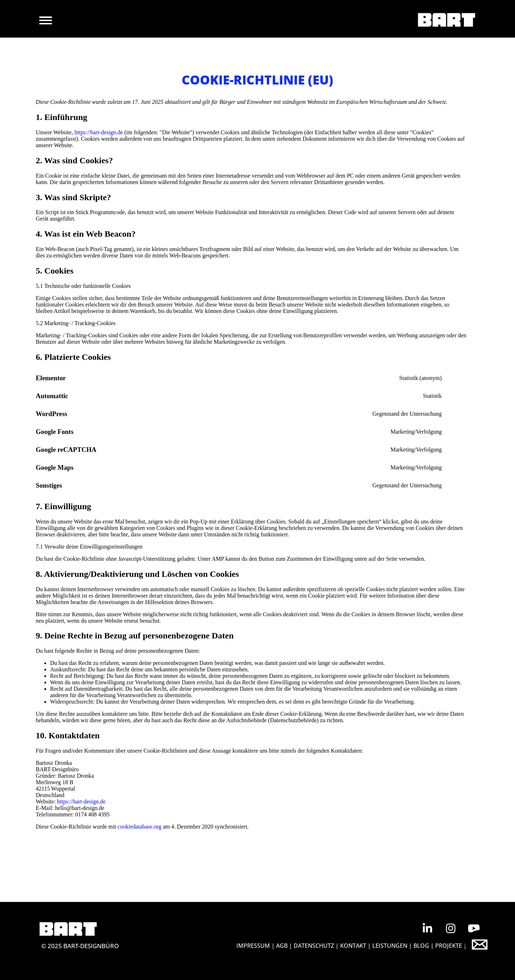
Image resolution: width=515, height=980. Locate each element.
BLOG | (424, 946)
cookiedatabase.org (139, 827)
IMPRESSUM (253, 946)
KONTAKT (353, 946)
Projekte (449, 946)
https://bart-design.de (99, 132)
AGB (282, 946)
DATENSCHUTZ (314, 946)
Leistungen (390, 946)
